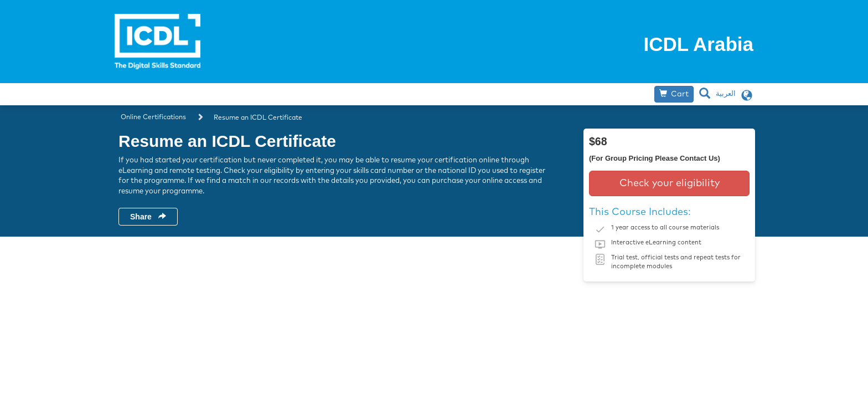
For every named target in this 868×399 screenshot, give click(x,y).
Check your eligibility (670, 183)
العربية (726, 94)
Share (148, 217)
